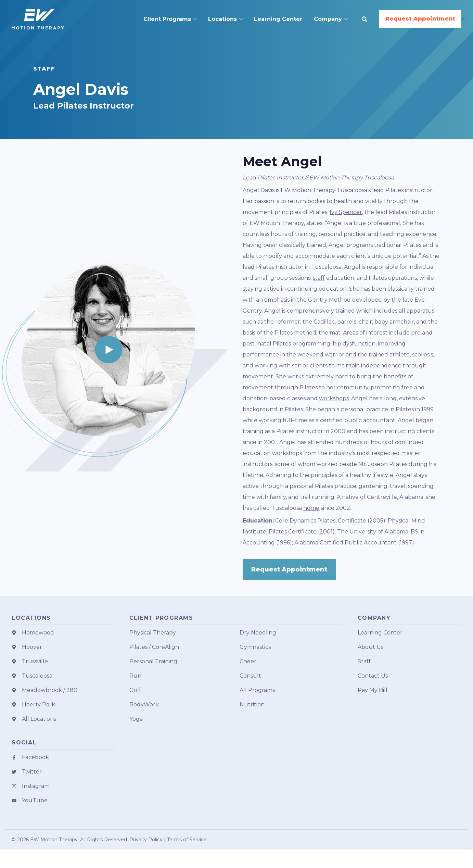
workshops (334, 398)
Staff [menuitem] (364, 661)
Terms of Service (187, 840)
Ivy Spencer (346, 212)
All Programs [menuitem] (257, 690)
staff (319, 278)
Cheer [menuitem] (248, 661)
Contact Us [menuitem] (373, 676)
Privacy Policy (146, 840)
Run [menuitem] (135, 676)
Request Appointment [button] (420, 19)
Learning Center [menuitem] (380, 633)
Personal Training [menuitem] (153, 661)
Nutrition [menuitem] (252, 705)
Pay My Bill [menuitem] (373, 690)
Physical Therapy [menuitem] (153, 633)
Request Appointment (289, 569)
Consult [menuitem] (250, 676)
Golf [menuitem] (135, 690)
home (311, 508)
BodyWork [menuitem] (144, 705)
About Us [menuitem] (370, 647)
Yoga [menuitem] (136, 719)
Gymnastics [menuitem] (255, 647)
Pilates (266, 178)
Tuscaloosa (379, 178)
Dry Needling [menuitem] (258, 633)
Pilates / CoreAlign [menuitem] (154, 647)
